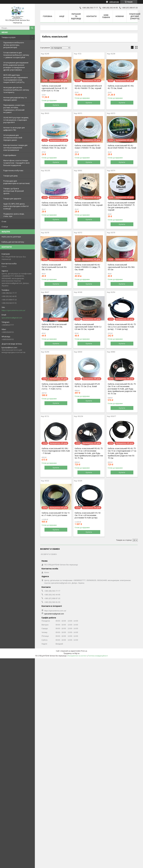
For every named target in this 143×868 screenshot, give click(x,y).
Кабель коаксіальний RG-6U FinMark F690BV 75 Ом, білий (55, 204)
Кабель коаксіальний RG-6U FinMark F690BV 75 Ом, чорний (89, 204)
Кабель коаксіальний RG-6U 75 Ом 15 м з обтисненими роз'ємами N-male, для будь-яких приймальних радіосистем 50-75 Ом (89, 453)
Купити (56, 105)
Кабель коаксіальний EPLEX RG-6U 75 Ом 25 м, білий (87, 385)
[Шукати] (32, 28)
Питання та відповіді (76, 16)
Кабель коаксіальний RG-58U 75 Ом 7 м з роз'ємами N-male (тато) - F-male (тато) (55, 386)
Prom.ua (84, 651)
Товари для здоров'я (12, 199)
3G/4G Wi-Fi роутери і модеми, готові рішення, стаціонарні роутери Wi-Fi (16, 120)
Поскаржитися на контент (77, 656)
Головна (48, 16)
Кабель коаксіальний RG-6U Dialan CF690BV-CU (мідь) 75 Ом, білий (87, 267)
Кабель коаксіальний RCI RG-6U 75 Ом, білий (121, 87)
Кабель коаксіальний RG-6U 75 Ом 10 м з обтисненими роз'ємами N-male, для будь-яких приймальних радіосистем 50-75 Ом (122, 389)
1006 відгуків (114, 2)
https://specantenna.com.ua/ (13, 310)
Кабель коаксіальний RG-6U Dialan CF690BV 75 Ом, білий (88, 147)
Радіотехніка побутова (13, 170)
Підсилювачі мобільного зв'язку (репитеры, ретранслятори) (14, 45)
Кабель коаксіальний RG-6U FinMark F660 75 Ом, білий (54, 147)
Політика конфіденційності (98, 656)
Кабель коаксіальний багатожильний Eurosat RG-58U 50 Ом (54, 267)
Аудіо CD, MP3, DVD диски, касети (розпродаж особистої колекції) (16, 206)
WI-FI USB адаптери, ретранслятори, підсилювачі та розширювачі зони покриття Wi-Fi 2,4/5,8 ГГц (16, 79)
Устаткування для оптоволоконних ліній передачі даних (13, 138)
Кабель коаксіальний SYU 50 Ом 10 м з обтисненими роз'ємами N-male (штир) (88, 515)
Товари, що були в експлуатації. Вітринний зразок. (14, 191)
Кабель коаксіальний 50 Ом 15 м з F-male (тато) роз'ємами (56, 514)
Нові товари (106, 16)
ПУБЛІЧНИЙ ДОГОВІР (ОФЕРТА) (135, 16)
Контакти (91, 16)
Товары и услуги (9, 37)
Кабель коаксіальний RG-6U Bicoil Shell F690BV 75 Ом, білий (122, 147)
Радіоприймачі (10, 155)
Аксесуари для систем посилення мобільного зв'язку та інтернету (16, 90)
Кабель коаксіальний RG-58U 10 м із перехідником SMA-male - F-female (56, 451)
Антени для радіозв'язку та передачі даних (15, 99)
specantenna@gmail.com (12, 318)
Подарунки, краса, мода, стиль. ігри (14, 215)
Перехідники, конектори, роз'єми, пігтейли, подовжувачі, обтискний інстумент (14, 109)
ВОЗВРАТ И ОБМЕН (49, 554)
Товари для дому (11, 176)
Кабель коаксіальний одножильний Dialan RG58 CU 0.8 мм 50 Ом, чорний (88, 327)
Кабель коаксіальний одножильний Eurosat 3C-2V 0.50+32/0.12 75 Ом (54, 88)
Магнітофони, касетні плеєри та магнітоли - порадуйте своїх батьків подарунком (16, 163)
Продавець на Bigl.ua (71, 653)
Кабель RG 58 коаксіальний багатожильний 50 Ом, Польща (54, 327)
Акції (62, 16)
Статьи (5, 227)
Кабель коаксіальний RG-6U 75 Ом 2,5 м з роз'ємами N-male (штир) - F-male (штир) (122, 327)
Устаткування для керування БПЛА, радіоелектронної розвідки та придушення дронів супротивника (16, 66)
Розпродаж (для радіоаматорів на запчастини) (16, 182)
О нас (4, 221)
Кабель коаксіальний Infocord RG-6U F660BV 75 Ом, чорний (88, 87)
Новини (120, 16)
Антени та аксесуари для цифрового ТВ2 (14, 129)
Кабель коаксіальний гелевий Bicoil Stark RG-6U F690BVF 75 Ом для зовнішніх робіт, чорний (121, 206)
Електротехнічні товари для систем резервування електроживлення (15, 148)
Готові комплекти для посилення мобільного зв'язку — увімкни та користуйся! (16, 55)
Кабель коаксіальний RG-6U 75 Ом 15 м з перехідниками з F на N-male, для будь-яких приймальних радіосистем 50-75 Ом (122, 453)
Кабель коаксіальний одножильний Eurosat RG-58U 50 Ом (121, 267)
